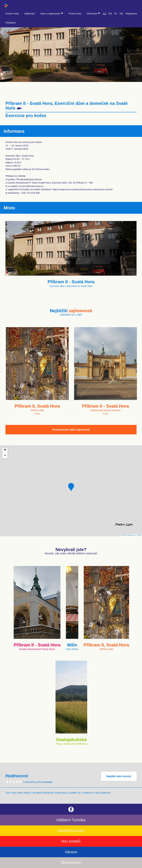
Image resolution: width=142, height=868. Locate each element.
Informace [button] (93, 14)
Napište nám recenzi (119, 776)
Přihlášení (11, 23)
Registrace (131, 14)
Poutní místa (12, 14)
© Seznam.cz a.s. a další (134, 535)
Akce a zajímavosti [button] (52, 14)
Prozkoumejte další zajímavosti (71, 430)
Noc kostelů (71, 841)
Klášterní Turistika (71, 820)
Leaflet (122, 535)
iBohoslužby (71, 863)
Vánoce (71, 852)
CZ (104, 14)
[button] (71, 487)
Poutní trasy (75, 14)
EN (110, 14)
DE (121, 14)
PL (116, 14)
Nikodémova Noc (71, 831)
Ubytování (30, 14)
